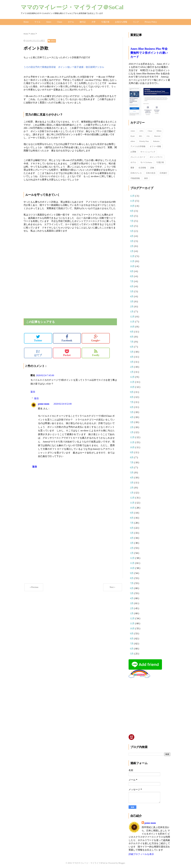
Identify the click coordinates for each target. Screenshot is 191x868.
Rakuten (156, 140)
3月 (132, 240)
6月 (132, 225)
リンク (135, 21)
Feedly (96, 352)
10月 (133, 205)
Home (26, 21)
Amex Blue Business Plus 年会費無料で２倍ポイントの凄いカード (149, 52)
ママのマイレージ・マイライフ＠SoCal (72, 7)
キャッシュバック (148, 151)
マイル (37, 21)
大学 (93, 21)
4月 (132, 235)
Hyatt (133, 135)
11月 (133, 200)
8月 (132, 215)
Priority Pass (144, 140)
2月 (132, 245)
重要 (132, 167)
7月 (132, 220)
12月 (133, 195)
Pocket (67, 352)
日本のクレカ (136, 172)
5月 (132, 230)
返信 (33, 391)
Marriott (157, 135)
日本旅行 (163, 172)
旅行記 (82, 21)
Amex (48, 21)
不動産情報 (135, 178)
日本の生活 (151, 172)
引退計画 (105, 21)
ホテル (70, 21)
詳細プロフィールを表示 (141, 853)
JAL (148, 135)
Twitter (38, 337)
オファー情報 (155, 146)
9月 (132, 210)
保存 (146, 178)
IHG (141, 135)
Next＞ (113, 587)
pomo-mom (44, 403)
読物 (152, 167)
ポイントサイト (156, 156)
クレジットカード (138, 156)
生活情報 (142, 167)
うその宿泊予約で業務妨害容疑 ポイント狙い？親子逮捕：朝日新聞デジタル (64, 66)
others (133, 140)
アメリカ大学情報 (138, 146)
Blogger (122, 862)
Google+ (96, 337)
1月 (132, 250)
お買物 (133, 151)
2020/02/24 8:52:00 (63, 403)
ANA (141, 130)
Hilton (159, 130)
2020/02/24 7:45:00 (45, 375)
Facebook (67, 337)
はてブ (38, 352)
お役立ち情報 (121, 21)
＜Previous (34, 587)
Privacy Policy (150, 21)
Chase (59, 21)
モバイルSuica (146, 162)
